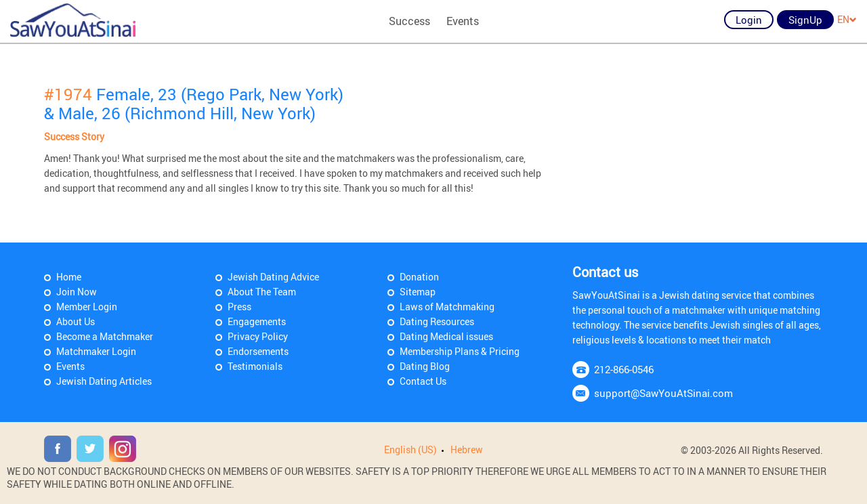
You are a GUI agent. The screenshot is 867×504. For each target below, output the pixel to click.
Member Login (87, 307)
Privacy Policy (258, 336)
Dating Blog (425, 366)
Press (239, 307)
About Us (76, 321)
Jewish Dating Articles (104, 381)
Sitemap (418, 292)
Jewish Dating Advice (273, 277)
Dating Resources (437, 321)
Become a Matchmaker (105, 336)
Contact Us (423, 381)
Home (69, 277)
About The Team (262, 292)
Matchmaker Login (96, 351)
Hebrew (467, 449)
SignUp (805, 20)
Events (463, 21)
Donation (419, 277)
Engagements (257, 321)
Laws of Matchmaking (447, 307)
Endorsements (258, 351)
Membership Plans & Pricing (460, 351)
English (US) (410, 449)
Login (749, 20)
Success (409, 21)
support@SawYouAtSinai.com (663, 393)
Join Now (77, 292)
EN (847, 19)
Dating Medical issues (446, 336)
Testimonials (255, 366)
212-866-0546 (624, 369)
